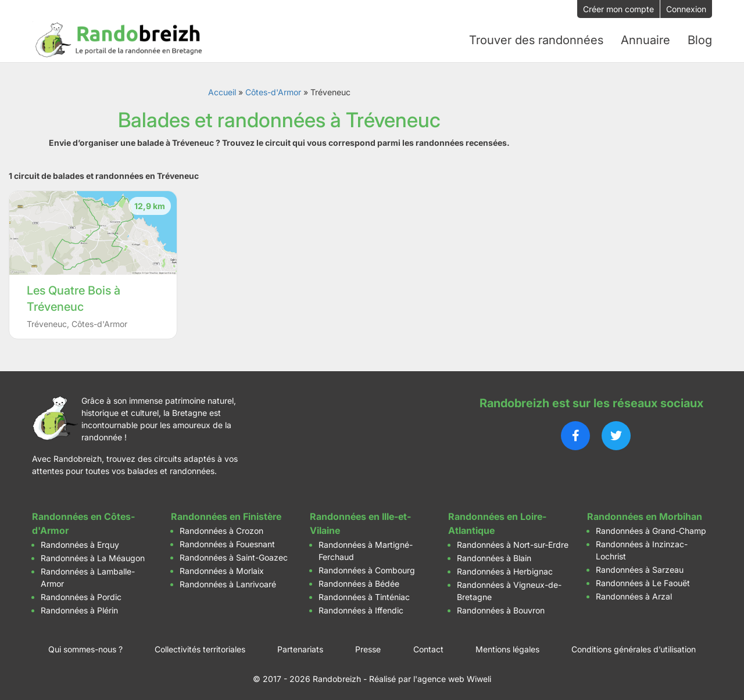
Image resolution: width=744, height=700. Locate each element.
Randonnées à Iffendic (361, 608)
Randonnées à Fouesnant (227, 542)
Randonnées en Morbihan (645, 514)
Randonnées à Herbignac (505, 569)
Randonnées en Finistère (226, 514)
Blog (700, 39)
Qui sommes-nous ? (85, 647)
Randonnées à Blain (494, 556)
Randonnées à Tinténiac (364, 595)
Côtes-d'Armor (273, 90)
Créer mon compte (618, 9)
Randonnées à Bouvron (501, 608)
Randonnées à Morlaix (222, 568)
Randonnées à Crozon (221, 528)
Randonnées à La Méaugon (93, 556)
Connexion (686, 9)
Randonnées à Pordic (81, 595)
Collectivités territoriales (200, 647)
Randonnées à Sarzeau (640, 567)
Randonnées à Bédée (359, 581)
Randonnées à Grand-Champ (651, 528)
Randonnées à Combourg (367, 568)
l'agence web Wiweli (452, 676)
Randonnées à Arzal (634, 594)
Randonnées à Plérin (79, 608)
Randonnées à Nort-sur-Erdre (513, 542)
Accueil (222, 90)
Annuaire (646, 39)
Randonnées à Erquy (80, 542)
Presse (368, 647)
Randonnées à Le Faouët (643, 581)
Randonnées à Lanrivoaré (228, 582)
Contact (428, 647)
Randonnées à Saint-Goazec (234, 555)
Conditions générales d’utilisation (634, 647)
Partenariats (300, 647)
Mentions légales (507, 647)
